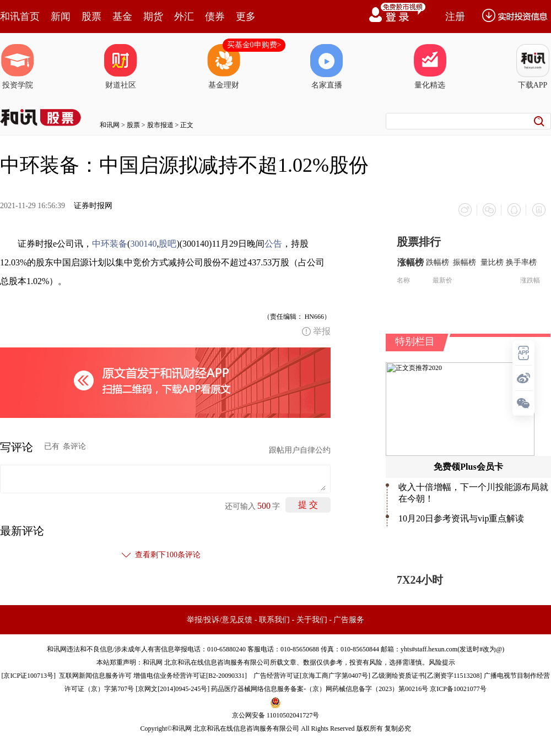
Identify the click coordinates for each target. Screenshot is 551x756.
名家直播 (327, 67)
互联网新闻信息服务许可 (95, 675)
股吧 (168, 243)
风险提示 (442, 662)
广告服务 (349, 619)
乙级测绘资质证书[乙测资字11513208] (427, 675)
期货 (153, 17)
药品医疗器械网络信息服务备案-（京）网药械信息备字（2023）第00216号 (320, 688)
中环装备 (110, 243)
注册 (455, 17)
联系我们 (274, 619)
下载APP (533, 67)
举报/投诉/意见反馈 (220, 619)
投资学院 (18, 67)
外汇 (184, 17)
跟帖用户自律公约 (300, 450)
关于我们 (312, 619)
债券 (215, 17)
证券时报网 (93, 206)
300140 (143, 243)
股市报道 (160, 125)
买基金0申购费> (254, 45)
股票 (91, 17)
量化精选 (430, 67)
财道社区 (121, 67)
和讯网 (110, 125)
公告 (273, 243)
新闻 (61, 17)
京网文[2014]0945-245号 (172, 688)
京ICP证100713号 (28, 675)
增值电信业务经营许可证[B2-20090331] (190, 675)
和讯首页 (20, 17)
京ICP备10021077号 (458, 688)
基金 (122, 17)
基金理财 (224, 67)
